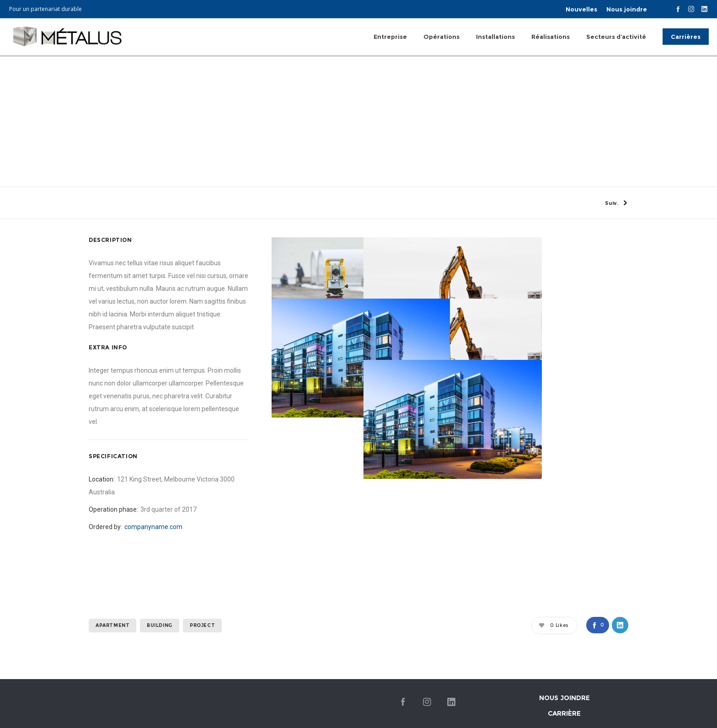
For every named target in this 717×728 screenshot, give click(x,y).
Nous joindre (627, 9)
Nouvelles (581, 9)
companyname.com (153, 580)
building (160, 678)
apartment (112, 678)
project (202, 678)
